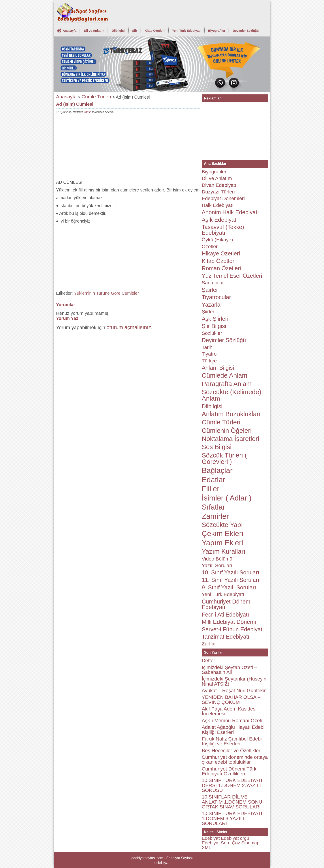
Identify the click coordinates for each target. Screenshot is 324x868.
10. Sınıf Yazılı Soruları (231, 572)
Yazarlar (212, 305)
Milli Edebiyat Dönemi (229, 622)
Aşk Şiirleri (215, 319)
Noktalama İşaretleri (230, 439)
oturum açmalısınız (129, 327)
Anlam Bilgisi (218, 368)
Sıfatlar (213, 507)
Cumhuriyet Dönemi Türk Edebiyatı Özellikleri (229, 771)
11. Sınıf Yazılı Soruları (231, 580)
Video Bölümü (217, 559)
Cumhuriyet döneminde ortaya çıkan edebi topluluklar (235, 760)
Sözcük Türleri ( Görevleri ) (224, 458)
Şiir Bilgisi (214, 326)
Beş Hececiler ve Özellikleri (232, 751)
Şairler (210, 290)
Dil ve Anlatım (94, 31)
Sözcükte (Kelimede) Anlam (232, 395)
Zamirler (215, 516)
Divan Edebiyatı (219, 185)
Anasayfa (70, 31)
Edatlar (213, 480)
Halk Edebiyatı (218, 205)
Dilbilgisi (118, 31)
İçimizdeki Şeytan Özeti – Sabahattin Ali (229, 670)
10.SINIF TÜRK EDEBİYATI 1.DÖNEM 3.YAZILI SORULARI (232, 818)
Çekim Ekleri (222, 533)
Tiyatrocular (216, 297)
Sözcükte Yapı (222, 525)
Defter (208, 661)
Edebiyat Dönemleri (223, 198)
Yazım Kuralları (224, 551)
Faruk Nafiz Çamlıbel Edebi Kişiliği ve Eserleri (232, 741)
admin (88, 112)
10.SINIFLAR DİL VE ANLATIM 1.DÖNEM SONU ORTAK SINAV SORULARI (232, 802)
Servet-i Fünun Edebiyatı (233, 629)
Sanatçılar (213, 283)
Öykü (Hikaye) (217, 240)
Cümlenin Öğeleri (227, 431)
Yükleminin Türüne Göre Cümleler (106, 293)
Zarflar (209, 644)
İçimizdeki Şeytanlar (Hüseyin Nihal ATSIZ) (234, 681)
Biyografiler (217, 31)
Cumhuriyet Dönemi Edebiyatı (227, 604)
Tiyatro (209, 354)
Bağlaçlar (217, 470)
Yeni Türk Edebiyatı (186, 31)
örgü (245, 838)
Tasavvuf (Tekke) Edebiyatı (223, 230)
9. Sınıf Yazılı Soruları (229, 587)
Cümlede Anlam (225, 375)
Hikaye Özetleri (221, 253)
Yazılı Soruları (217, 565)
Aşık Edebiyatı (220, 220)
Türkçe (209, 361)
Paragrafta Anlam (227, 384)
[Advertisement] (128, 148)
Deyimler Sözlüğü (246, 31)
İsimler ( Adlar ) (227, 498)
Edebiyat (211, 838)
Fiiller (211, 489)
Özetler (210, 247)
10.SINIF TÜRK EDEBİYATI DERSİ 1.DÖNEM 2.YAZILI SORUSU (232, 785)
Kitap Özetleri (154, 31)
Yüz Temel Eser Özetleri (232, 276)
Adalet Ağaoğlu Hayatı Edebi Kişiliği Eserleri (233, 730)
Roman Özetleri (221, 268)
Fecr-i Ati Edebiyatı (225, 615)
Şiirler (208, 312)
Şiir (135, 31)
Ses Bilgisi (217, 447)
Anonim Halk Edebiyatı (230, 212)
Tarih (207, 347)
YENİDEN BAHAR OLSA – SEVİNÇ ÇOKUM (231, 700)
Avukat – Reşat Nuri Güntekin (234, 691)
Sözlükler (212, 333)
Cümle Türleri (96, 97)
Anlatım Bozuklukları (231, 414)
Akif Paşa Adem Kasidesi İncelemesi (229, 711)
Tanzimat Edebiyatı (226, 637)
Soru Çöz (231, 843)
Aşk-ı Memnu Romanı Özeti (232, 721)
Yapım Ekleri (222, 543)
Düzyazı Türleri (218, 192)
